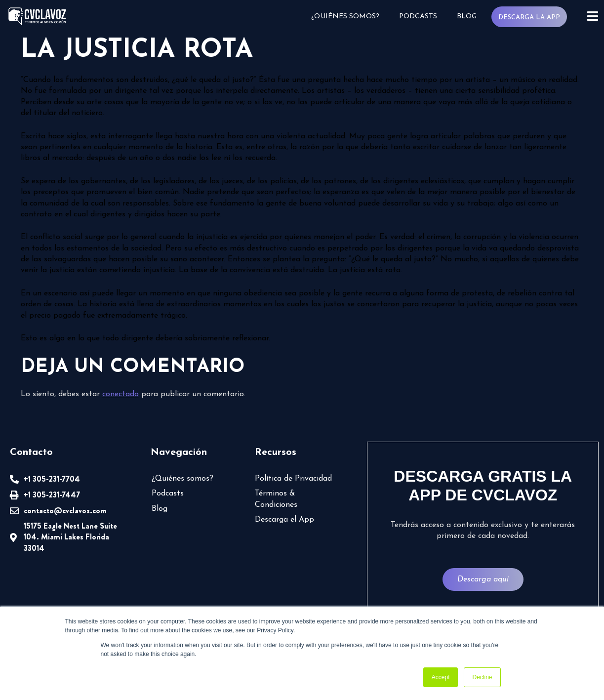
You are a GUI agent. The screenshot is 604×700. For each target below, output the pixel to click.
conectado (121, 394)
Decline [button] (482, 677)
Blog (467, 17)
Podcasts (418, 17)
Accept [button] (441, 677)
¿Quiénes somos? (345, 17)
